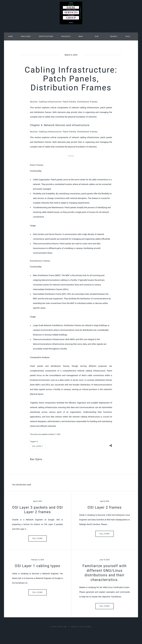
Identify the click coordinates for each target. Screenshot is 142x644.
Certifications (46, 36)
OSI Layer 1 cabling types (37, 566)
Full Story (38, 538)
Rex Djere (36, 459)
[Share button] (111, 445)
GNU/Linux (26, 36)
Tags (128, 36)
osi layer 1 (38, 446)
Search (114, 36)
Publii (89, 627)
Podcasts (66, 36)
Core (10, 36)
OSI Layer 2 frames (105, 507)
